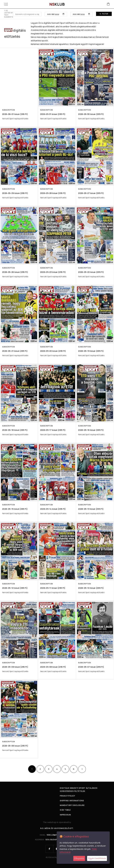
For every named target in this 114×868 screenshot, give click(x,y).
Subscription (8, 110)
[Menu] (6, 4)
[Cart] (108, 4)
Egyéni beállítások (97, 858)
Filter (104, 14)
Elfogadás (79, 858)
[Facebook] (49, 849)
